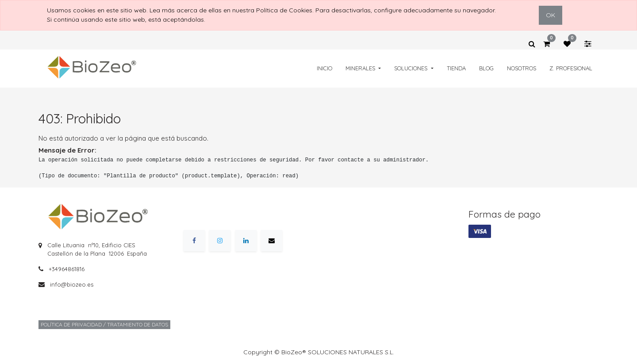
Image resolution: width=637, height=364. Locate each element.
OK (551, 15)
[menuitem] (324, 68)
